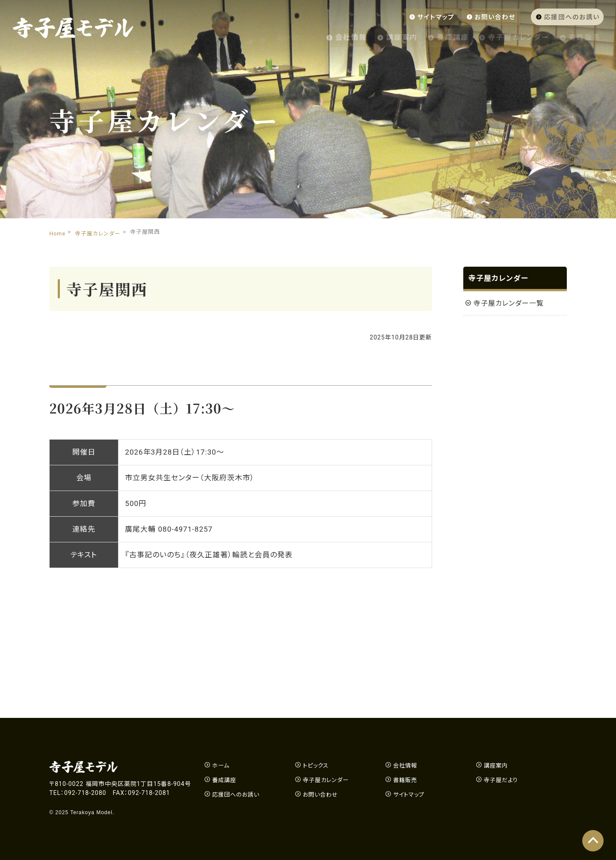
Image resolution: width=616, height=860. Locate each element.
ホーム (221, 765)
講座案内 (386, 36)
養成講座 (442, 36)
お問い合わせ (487, 17)
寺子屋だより (502, 780)
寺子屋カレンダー (514, 36)
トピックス (317, 765)
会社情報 (329, 36)
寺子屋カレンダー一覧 (509, 303)
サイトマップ (422, 17)
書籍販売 (586, 36)
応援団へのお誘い (568, 17)
